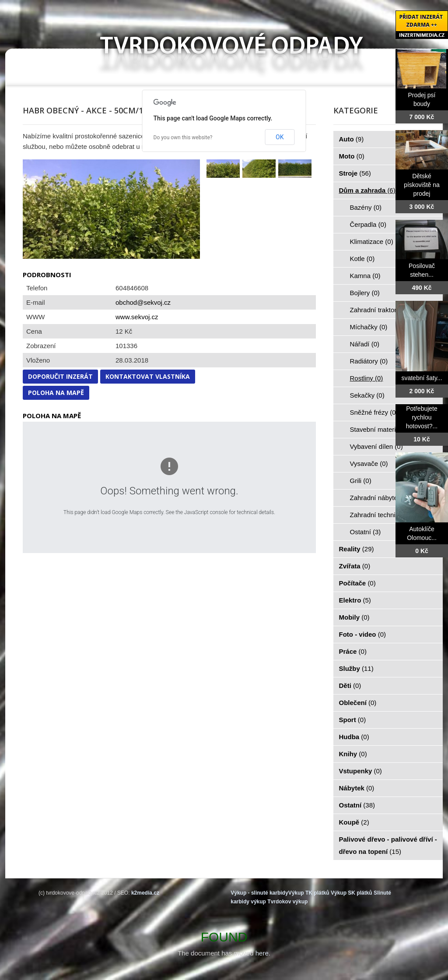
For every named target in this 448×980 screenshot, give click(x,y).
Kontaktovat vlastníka (148, 376)
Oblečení (358, 703)
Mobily (354, 617)
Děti (350, 686)
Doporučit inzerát (60, 376)
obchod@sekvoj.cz (143, 302)
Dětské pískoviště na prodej (422, 185)
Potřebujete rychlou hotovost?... (422, 417)
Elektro (355, 600)
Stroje (355, 173)
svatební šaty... (422, 378)
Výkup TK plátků (309, 893)
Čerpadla (368, 224)
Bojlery (365, 293)
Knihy (353, 754)
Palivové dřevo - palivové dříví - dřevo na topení (388, 845)
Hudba (354, 737)
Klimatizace (372, 241)
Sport (353, 720)
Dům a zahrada (367, 190)
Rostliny (367, 378)
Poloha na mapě (56, 393)
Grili (361, 481)
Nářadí (365, 344)
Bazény (366, 207)
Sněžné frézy (374, 412)
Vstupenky (360, 771)
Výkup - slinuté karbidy (259, 893)
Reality (357, 549)
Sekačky (367, 395)
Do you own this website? (183, 137)
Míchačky (369, 327)
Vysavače (369, 464)
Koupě (354, 822)
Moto (352, 156)
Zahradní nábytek (380, 498)
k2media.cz (145, 893)
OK (280, 137)
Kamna (365, 276)
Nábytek (357, 788)
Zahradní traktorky (381, 310)
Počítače (357, 583)
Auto (352, 139)
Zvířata (355, 566)
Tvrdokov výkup (287, 902)
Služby (356, 668)
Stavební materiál (380, 429)
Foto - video (363, 634)
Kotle (362, 259)
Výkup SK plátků (352, 893)
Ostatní (366, 532)
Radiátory (369, 361)
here (262, 953)
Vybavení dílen (376, 446)
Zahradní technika (381, 515)
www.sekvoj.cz (137, 317)
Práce (353, 651)
